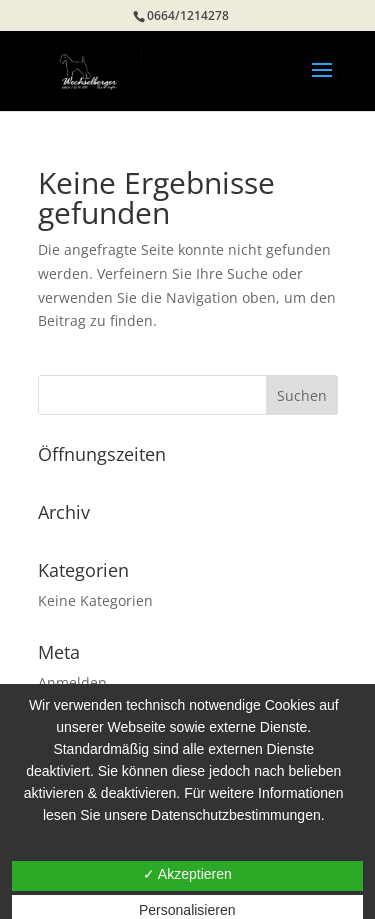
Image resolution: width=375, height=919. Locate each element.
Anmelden (72, 682)
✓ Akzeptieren (187, 874)
